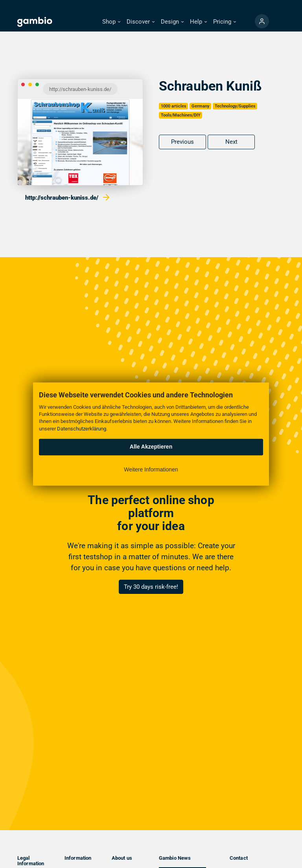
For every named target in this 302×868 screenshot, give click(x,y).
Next (231, 142)
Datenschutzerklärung (82, 429)
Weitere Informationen (151, 469)
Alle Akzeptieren (151, 447)
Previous (182, 142)
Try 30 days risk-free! (151, 587)
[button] (111, 22)
